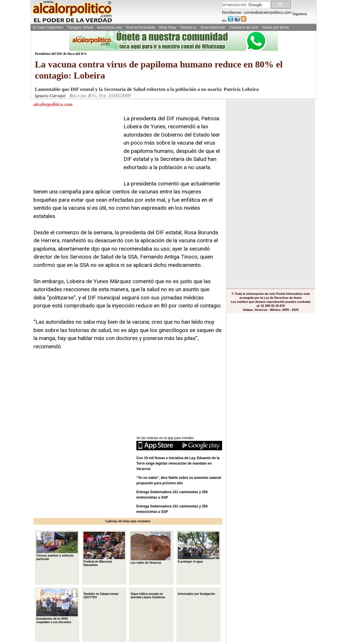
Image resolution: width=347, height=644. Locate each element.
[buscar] (246, 5)
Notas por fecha (275, 27)
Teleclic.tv (188, 27)
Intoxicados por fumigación (197, 593)
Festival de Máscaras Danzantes (104, 549)
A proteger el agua (199, 547)
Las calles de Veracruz (151, 548)
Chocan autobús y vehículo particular (57, 546)
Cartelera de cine (244, 27)
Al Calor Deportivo (48, 27)
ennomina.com (110, 27)
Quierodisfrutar (213, 27)
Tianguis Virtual (80, 27)
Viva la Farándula (140, 27)
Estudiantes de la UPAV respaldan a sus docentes (57, 606)
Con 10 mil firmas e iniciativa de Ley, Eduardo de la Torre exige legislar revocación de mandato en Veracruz (178, 463)
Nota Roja (168, 27)
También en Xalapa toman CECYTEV (101, 595)
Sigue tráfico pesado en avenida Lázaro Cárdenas (148, 595)
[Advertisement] (76, 150)
